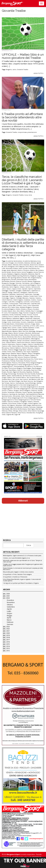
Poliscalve (33, 357)
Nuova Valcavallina (24, 339)
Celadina (26, 296)
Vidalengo (39, 407)
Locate (37, 328)
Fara (32, 311)
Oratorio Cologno (21, 344)
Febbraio (10, 622)
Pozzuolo (33, 361)
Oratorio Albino (11, 342)
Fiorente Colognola (29, 313)
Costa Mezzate (35, 304)
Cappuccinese (17, 289)
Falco (15, 311)
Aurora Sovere (16, 272)
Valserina (5, 407)
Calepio (22, 287)
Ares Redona (33, 268)
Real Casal (5, 370)
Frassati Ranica (24, 317)
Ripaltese (29, 372)
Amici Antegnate (9, 267)
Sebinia (39, 383)
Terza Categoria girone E (22, 400)
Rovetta (33, 374)
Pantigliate (37, 354)
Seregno (16, 390)
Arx (38, 268)
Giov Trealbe (26, 320)
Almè (21, 265)
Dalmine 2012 (6, 307)
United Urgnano (33, 403)
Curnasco (19, 305)
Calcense (18, 283)
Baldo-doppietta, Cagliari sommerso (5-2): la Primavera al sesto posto (22, 556)
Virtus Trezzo (22, 413)
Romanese (20, 374)
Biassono (5, 278)
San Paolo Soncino (27, 381)
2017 (8, 640)
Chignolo (12, 298)
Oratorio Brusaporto (37, 342)
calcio (14, 70)
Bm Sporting (12, 278)
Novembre (11, 602)
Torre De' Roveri (36, 400)
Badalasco (11, 274)
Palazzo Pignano (22, 354)
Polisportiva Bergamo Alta (10, 359)
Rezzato (10, 372)
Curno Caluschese (33, 305)
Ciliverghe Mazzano (22, 298)
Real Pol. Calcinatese (24, 370)
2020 (8, 633)
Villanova (5, 411)
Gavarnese (36, 318)
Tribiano (30, 402)
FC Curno (5, 313)
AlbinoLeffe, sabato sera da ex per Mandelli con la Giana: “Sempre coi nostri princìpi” (23, 561)
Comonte (26, 302)
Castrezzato (29, 294)
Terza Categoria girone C (32, 398)
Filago (21, 313)
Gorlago (4, 322)
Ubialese (5, 403)
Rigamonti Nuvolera (19, 372)
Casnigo (10, 292)
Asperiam (14, 270)
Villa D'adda (6, 409)
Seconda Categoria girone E (29, 387)
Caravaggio (5, 291)
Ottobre (10, 605)
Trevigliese (23, 402)
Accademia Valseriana (30, 261)
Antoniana (9, 268)
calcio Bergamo (35, 283)
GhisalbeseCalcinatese (14, 320)
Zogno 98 (17, 415)
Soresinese (11, 392)
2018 (8, 637)
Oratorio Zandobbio (33, 350)
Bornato (14, 280)
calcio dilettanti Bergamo (10, 285)
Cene (40, 296)
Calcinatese (26, 283)
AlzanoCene (34, 265)
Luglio (9, 611)
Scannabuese (20, 383)
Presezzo (15, 363)
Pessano (27, 355)
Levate (19, 328)
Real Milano (13, 370)
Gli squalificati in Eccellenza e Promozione (15, 577)
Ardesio (16, 268)
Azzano (4, 274)
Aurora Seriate (6, 272)
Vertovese (32, 407)
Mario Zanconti (23, 331)
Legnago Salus (6, 328)
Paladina (13, 354)
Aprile (9, 618)
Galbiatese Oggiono (19, 318)
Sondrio (4, 392)
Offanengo (5, 341)
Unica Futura (12, 403)
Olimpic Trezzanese (23, 341)
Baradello (24, 274)
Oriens (9, 352)
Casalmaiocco (36, 291)
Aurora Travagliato (27, 272)
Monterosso (36, 333)
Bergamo (9, 70)
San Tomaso (6, 383)
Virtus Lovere (23, 411)
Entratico (24, 309)
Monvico (27, 335)
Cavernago (5, 296)
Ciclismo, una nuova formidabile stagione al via (16, 558)
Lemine (14, 328)
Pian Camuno (19, 357)
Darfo (13, 307)
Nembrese (10, 337)
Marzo (9, 620)
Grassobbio (31, 322)
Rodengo (5, 374)
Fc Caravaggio (39, 311)
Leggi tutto (39, 73)
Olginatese (13, 341)
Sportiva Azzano (7, 396)
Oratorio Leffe (6, 346)
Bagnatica (18, 274)
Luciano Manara (12, 329)
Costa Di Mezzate (24, 304)
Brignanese (37, 281)
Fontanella (18, 315)
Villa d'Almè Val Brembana (18, 409)
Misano (11, 333)
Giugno (10, 613)
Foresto (24, 315)
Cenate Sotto (33, 296)
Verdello (26, 407)
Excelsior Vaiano (7, 311)
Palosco (30, 354)
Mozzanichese (35, 335)
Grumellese (39, 322)
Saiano (9, 376)
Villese (10, 411)
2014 (8, 646)
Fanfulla (28, 311)
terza (30, 195)
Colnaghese (19, 302)
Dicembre (10, 600)
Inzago (33, 324)
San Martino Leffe (35, 379)
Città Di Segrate (18, 300)
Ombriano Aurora (36, 341)
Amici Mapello (20, 267)
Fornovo (30, 315)
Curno (25, 305)
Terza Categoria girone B (16, 398)
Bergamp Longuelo (36, 276)
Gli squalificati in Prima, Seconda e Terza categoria (17, 575)
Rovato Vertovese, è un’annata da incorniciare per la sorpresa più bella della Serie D (23, 569)
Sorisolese (18, 392)
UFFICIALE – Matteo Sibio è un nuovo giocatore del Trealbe (23, 56)
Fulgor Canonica (35, 317)
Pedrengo (14, 355)
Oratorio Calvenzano (8, 344)
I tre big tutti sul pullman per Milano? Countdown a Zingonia (21, 583)
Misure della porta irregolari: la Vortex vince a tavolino (18, 572)
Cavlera (12, 296)
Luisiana (20, 329)
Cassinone (16, 292)
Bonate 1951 (27, 278)
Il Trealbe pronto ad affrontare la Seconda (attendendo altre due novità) (22, 117)
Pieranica (27, 357)
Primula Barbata (19, 366)
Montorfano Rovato (17, 335)
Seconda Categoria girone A (11, 385)
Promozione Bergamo (16, 368)
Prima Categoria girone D (10, 365)
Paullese (4, 355)
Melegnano (40, 331)
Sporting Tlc (22, 394)
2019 (8, 635)
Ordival (4, 352)
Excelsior (36, 309)
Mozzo (4, 337)
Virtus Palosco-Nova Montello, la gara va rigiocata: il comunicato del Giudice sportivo (22, 580)
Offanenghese (35, 339)
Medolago (32, 331)
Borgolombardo (36, 278)
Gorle (9, 322)
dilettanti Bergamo (26, 307)
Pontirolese (20, 361)
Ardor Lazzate (23, 268)
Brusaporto (5, 283)
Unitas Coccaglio (22, 403)
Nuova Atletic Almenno (30, 337)
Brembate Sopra (23, 280)
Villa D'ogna (31, 409)
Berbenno (26, 276)
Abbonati (23, 501)
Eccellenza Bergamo (8, 309)
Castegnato (24, 292)
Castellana (5, 294)
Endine (18, 309)
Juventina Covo (7, 326)
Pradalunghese (7, 363)
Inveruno (27, 324)
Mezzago (5, 333)
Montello (28, 333)
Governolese (16, 322)
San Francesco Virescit (30, 376)
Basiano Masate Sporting (15, 276)
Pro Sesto (5, 368)
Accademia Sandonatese (14, 261)
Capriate (25, 289)
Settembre (11, 607)
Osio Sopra (27, 352)
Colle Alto (11, 302)
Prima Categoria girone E (26, 365)
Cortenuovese (14, 304)
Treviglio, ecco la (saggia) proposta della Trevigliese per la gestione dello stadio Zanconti (23, 565)
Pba (9, 355)
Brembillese (6, 281)
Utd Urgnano (11, 405)
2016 (8, 642)
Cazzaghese (18, 296)
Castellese (12, 294)
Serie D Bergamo (25, 390)
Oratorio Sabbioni (15, 348)
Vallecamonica (37, 405)
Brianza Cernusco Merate (24, 281)
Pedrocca (21, 355)
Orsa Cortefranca (17, 352)
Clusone (39, 300)
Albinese (16, 265)
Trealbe (4, 402)
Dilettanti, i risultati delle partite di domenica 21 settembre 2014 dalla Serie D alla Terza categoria (23, 244)
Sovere (25, 392)
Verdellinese (18, 407)
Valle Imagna (27, 405)
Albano (10, 265)
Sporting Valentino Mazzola (35, 394)
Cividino (33, 300)
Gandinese (29, 318)
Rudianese (40, 374)
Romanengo (12, 374)
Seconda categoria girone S (22, 389)
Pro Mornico (29, 366)
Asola (9, 270)
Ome (3, 342)
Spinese (30, 392)
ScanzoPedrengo (30, 383)
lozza (26, 195)
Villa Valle (38, 409)
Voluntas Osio (31, 413)
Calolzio (28, 287)
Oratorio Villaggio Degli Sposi (17, 350)
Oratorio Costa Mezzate (35, 344)
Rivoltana (36, 372)
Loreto (4, 329)
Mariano (15, 331)
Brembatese (33, 280)
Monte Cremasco (19, 333)
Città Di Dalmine (7, 300)
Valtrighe (11, 407)
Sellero (11, 390)
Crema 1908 (12, 305)
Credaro (4, 305)
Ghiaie (4, 320)
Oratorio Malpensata (31, 346)
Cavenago (36, 294)
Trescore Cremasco (13, 402)
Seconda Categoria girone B (29, 385)
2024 (8, 598)
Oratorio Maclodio (18, 346)
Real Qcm (34, 370)
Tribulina (36, 402)
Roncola (27, 374)
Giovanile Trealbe (23, 70)
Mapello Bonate (29, 329)
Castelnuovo (20, 294)
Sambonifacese (17, 376)
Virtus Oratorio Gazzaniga (36, 411)
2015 (8, 644)
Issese (38, 324)
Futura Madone (7, 318)
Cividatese (27, 300)
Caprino (30, 289)
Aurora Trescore (39, 272)
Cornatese (5, 304)
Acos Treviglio (10, 263)
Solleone (34, 390)
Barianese (31, 274)
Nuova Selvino (13, 339)
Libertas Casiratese (28, 328)
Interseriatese (19, 324)
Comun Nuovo (35, 302)
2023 (8, 627)
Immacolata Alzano (8, 324)
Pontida (13, 361)
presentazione (32, 132)
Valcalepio (19, 405)
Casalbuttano (26, 291)
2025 (8, 596)
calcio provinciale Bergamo (27, 285)
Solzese (40, 390)
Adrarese (27, 263)
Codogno (5, 302)
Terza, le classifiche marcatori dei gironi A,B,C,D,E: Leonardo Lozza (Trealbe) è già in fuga (22, 180)
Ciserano (38, 298)
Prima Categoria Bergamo (34, 363)
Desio (17, 307)
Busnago (12, 283)
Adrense (33, 263)
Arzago (4, 270)
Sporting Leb (13, 394)
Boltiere (19, 278)
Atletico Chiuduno (24, 270)
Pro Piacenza (38, 366)
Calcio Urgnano (14, 287)
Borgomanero (6, 280)
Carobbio (12, 291)
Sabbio (4, 376)
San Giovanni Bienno (34, 378)
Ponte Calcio (38, 359)
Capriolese (37, 289)
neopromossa (22, 132)
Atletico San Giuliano (37, 270)
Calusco (9, 289)
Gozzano (23, 322)
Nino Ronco (18, 337)
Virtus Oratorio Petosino (9, 413)
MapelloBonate (7, 331)
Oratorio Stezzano (28, 348)
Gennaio (10, 624)
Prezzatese (22, 363)
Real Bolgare (27, 368)
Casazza (4, 292)
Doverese (36, 307)
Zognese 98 (10, 415)
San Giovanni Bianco (20, 378)
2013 (8, 648)
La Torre (32, 326)
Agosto (9, 609)
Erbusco (30, 309)
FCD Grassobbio (13, 313)
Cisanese (32, 298)
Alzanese (26, 265)
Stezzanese (17, 396)
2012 (8, 651)
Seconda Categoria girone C (11, 387)
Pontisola (27, 361)
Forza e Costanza (14, 317)
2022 (8, 629)
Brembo (13, 281)
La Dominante (17, 326)
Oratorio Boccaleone (23, 342)
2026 (8, 594)
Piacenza (11, 357)
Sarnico (13, 383)
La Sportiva (26, 326)
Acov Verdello (19, 263)
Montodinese (6, 335)
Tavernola (28, 396)
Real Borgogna (37, 368)
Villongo (16, 411)
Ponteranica (6, 361)
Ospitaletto (35, 352)
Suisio (23, 396)
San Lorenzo (24, 379)
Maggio (10, 616)
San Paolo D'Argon (15, 381)
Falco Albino (21, 311)
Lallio (37, 326)
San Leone (16, 379)
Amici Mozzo (30, 267)
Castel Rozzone (33, 292)
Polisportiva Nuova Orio (26, 359)
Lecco (42, 326)
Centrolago (5, 298)
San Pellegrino (38, 381)
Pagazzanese (6, 354)
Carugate (19, 291)
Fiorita (12, 315)
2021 (8, 631)
